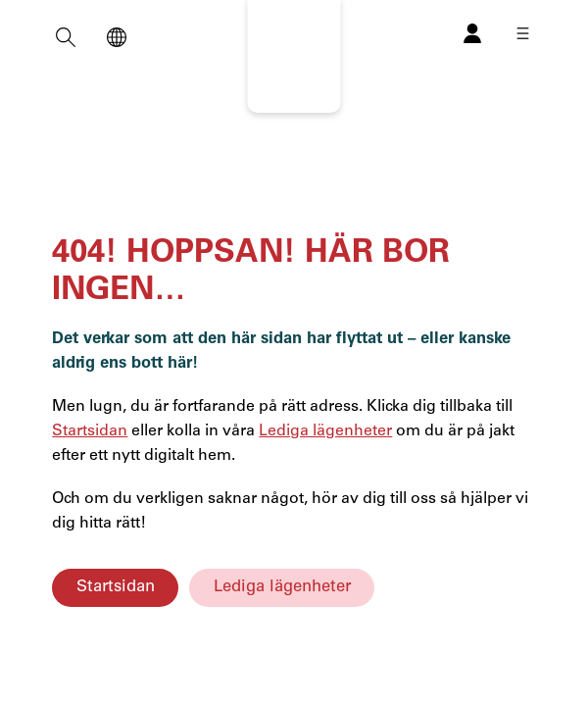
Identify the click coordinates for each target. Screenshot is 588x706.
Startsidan (116, 587)
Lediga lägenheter (282, 587)
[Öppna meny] (523, 33)
